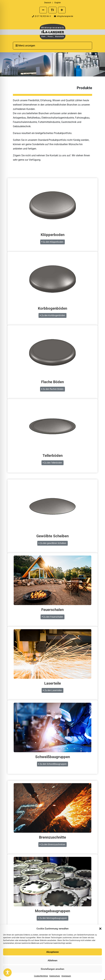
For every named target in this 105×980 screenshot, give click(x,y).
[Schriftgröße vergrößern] (62, 10)
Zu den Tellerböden (52, 463)
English (58, 3)
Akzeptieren (52, 952)
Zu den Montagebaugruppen (52, 918)
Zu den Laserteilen (52, 690)
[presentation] (52, 32)
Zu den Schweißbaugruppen (52, 764)
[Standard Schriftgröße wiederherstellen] (52, 10)
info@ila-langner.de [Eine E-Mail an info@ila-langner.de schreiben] (64, 16)
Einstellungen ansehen (52, 969)
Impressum (66, 976)
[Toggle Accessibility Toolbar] (8, 972)
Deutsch (48, 3)
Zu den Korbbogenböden (52, 315)
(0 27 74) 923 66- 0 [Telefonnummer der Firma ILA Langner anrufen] (42, 16)
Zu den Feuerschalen (52, 617)
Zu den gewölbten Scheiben (52, 543)
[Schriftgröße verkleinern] (43, 10)
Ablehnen (52, 961)
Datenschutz (55, 976)
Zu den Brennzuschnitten (52, 844)
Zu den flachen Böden (52, 389)
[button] (100, 929)
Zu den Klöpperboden (52, 242)
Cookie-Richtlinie (41, 976)
